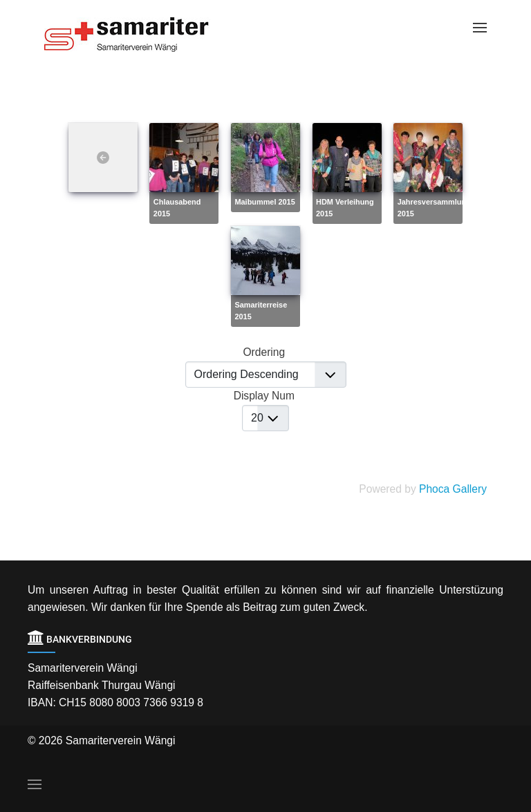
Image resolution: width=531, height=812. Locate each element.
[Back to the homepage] (138, 35)
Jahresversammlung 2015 (434, 208)
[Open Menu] (480, 28)
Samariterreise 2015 (261, 311)
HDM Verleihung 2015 (345, 208)
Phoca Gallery (453, 489)
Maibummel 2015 (264, 202)
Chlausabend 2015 (177, 208)
